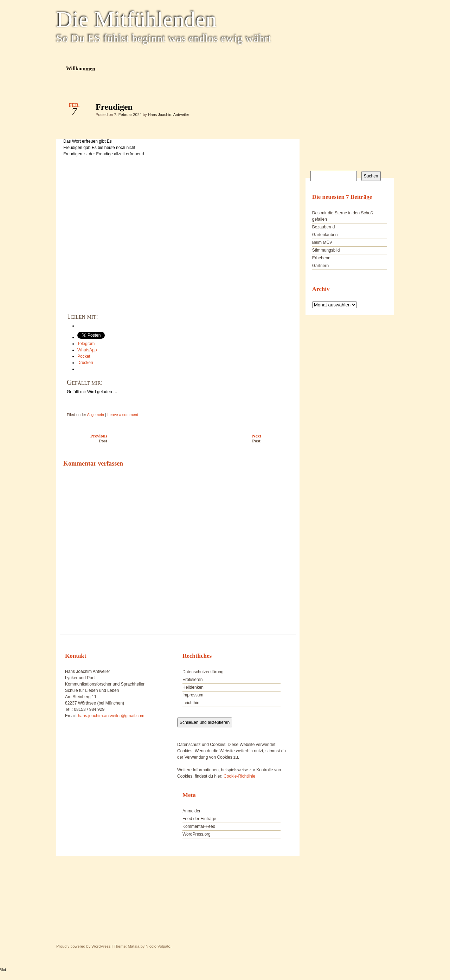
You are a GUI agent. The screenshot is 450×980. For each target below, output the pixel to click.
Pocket (84, 356)
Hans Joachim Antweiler (169, 115)
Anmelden (192, 811)
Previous (83, 438)
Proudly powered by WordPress (83, 946)
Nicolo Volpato (158, 946)
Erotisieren (192, 680)
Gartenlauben (325, 235)
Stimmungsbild (326, 250)
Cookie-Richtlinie (239, 776)
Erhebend (321, 258)
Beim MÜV (322, 242)
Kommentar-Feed (199, 826)
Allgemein (95, 415)
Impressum (193, 695)
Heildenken (193, 687)
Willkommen (81, 68)
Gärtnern (320, 266)
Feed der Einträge (199, 819)
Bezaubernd (324, 227)
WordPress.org (197, 834)
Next (274, 438)
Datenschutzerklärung (203, 672)
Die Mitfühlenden (137, 20)
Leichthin (191, 703)
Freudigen (281, 109)
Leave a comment (123, 415)
